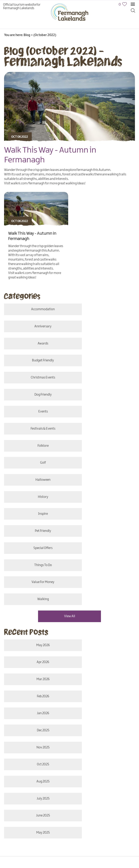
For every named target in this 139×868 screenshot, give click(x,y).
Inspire (35, 416)
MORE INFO (33, 674)
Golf (104, 380)
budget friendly (104, 327)
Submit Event (43, 729)
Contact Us (11, 723)
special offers (35, 433)
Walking (103, 451)
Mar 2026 (36, 515)
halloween (35, 398)
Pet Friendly (104, 416)
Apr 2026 (104, 498)
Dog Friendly (103, 345)
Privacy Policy (47, 723)
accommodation (35, 309)
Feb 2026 (103, 515)
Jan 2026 (36, 533)
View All (70, 469)
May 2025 (104, 586)
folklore (36, 380)
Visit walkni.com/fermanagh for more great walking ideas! (45, 183)
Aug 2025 (35, 569)
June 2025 (35, 586)
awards (35, 327)
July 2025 (103, 569)
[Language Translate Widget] (25, 703)
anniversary (104, 309)
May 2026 (36, 498)
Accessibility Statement (76, 723)
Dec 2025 (103, 533)
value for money (35, 451)
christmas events (35, 345)
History (103, 398)
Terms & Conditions (17, 729)
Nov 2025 (35, 551)
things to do (103, 433)
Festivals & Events (104, 362)
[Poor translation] (15, 805)
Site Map (29, 723)
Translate (72, 703)
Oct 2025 (104, 551)
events (36, 362)
